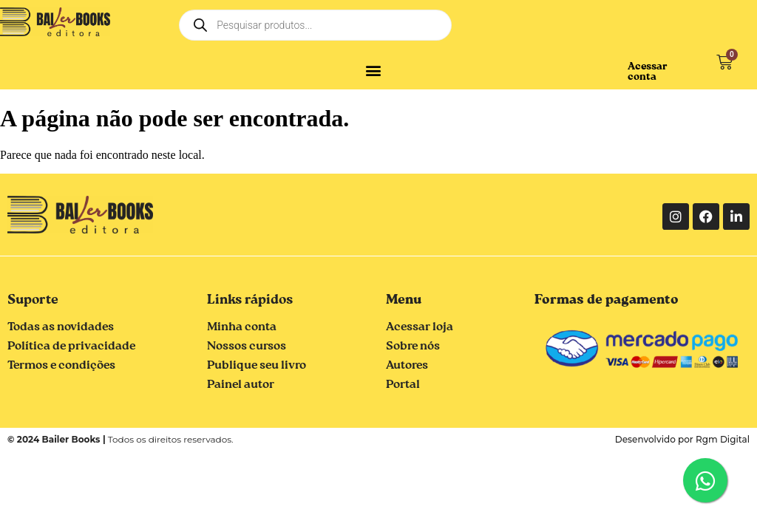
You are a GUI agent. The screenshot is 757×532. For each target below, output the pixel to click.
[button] (374, 70)
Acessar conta (648, 72)
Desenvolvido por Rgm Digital (682, 439)
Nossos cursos (247, 347)
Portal (403, 385)
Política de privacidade (71, 347)
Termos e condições (61, 366)
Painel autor (241, 385)
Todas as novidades (61, 327)
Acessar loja (420, 327)
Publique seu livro (257, 366)
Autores (407, 366)
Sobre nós (413, 347)
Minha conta (242, 327)
